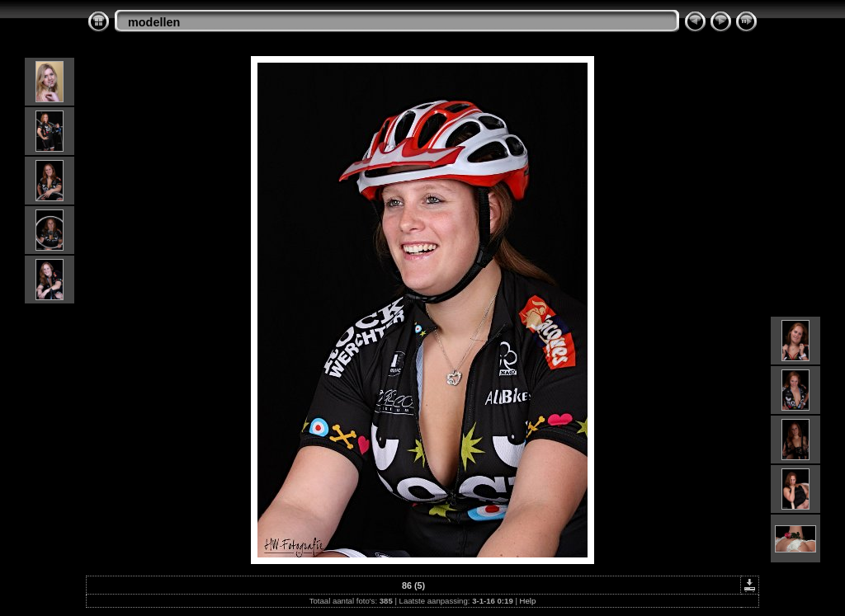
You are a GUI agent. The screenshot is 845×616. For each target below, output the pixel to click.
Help (528, 601)
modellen (154, 22)
